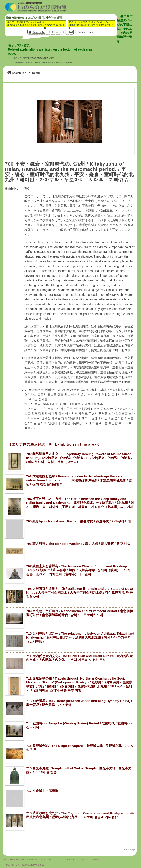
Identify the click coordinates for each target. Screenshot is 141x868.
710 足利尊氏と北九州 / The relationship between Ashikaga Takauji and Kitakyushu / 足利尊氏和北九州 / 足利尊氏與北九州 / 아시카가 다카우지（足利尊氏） (80, 636)
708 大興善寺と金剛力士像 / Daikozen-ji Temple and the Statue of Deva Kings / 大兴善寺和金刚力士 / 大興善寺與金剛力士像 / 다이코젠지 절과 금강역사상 (80, 591)
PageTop (130, 848)
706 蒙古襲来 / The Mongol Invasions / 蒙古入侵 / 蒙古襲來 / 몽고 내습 (78, 542)
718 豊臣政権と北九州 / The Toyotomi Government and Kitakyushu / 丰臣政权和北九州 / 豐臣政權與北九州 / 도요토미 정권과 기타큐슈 (80, 813)
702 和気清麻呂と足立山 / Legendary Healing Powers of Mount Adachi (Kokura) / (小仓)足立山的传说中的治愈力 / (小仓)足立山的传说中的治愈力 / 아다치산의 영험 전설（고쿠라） (80, 456)
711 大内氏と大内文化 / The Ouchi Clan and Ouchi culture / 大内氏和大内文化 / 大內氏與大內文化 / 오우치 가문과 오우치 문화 (79, 656)
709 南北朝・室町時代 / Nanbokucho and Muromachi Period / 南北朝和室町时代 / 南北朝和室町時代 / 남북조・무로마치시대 (79, 611)
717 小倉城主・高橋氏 (42, 789)
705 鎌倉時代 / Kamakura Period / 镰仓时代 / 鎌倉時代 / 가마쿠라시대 (79, 519)
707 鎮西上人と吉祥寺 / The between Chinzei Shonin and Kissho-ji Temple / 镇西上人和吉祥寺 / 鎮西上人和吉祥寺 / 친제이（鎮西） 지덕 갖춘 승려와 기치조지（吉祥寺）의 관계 (80, 568)
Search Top (17, 71)
